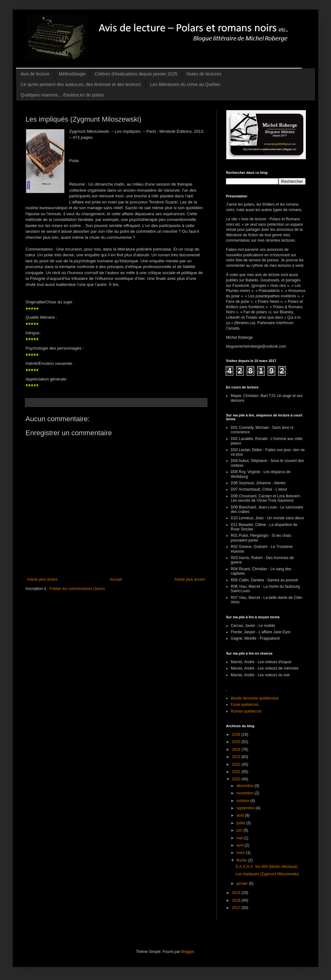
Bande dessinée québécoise (255, 698)
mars (241, 853)
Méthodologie (72, 74)
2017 (237, 908)
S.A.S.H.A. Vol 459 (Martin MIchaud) (267, 867)
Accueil (116, 579)
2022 (237, 764)
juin (240, 830)
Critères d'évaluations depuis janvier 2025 (136, 74)
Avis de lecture (35, 74)
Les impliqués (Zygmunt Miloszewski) (267, 874)
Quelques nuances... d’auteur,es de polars (62, 95)
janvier (243, 884)
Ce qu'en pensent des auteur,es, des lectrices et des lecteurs (81, 84)
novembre (246, 793)
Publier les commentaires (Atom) (77, 589)
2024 (237, 749)
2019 (237, 893)
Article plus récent (42, 579)
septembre (246, 808)
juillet (241, 823)
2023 (237, 757)
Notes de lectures (204, 74)
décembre (246, 786)
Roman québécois (246, 711)
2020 (237, 779)
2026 (237, 735)
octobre (243, 801)
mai (240, 838)
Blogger (188, 952)
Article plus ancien (190, 579)
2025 (237, 742)
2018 (237, 900)
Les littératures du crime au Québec (186, 84)
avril (240, 845)
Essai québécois (245, 705)
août (241, 815)
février (242, 860)
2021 (237, 772)
